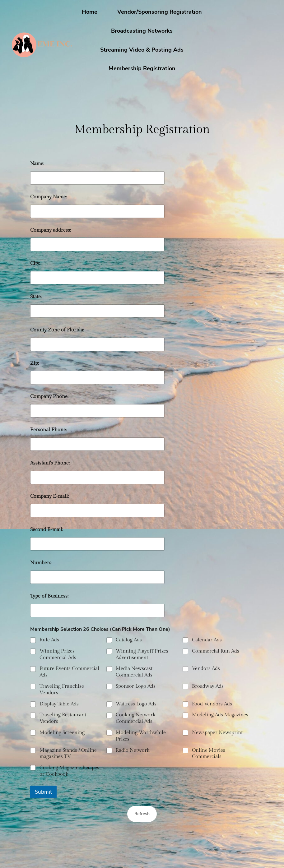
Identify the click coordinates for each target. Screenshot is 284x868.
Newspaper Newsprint (217, 733)
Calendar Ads (207, 640)
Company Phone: (49, 397)
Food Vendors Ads (212, 704)
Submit (43, 792)
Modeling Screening (62, 733)
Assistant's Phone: (50, 463)
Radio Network (133, 750)
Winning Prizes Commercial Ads (58, 654)
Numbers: (41, 563)
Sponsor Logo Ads (136, 686)
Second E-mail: (47, 530)
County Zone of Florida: (57, 330)
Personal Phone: (49, 430)
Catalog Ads (129, 640)
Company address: (51, 230)
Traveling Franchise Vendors (62, 690)
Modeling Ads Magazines (220, 715)
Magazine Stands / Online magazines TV (68, 754)
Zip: (35, 363)
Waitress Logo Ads (136, 704)
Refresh (142, 814)
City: (35, 263)
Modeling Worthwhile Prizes (141, 736)
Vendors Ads (206, 669)
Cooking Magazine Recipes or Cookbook (69, 771)
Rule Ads (49, 640)
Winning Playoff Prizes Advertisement (142, 654)
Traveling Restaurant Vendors (63, 718)
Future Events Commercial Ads (69, 672)
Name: (37, 164)
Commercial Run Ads (216, 651)
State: (36, 297)
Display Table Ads (59, 704)
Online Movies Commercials (209, 754)
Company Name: (49, 197)
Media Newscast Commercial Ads (134, 672)
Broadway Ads (208, 686)
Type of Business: (49, 596)
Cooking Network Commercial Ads (135, 718)
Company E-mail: (49, 496)
